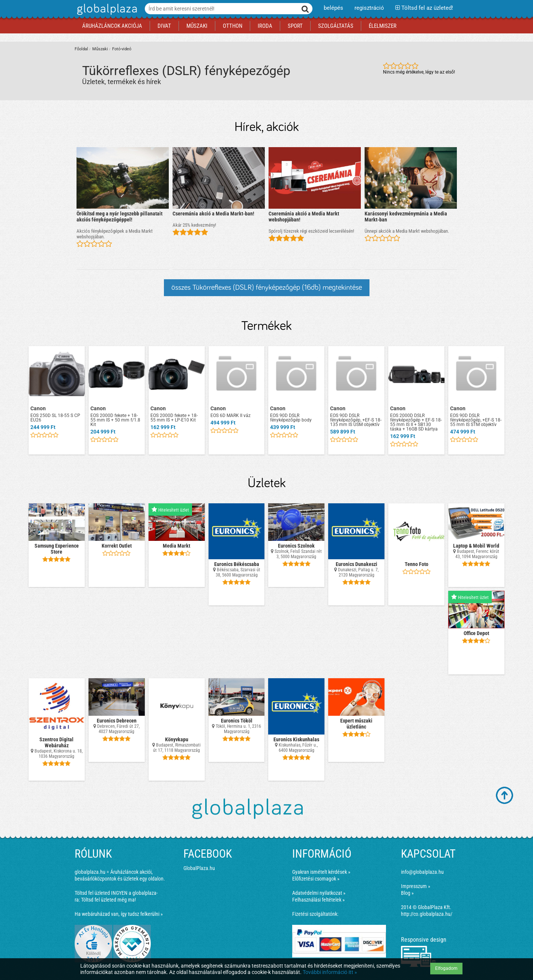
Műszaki (100, 49)
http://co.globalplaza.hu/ (427, 914)
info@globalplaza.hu (422, 872)
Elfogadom (446, 968)
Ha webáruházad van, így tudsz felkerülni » (119, 914)
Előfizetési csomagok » (316, 879)
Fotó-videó (122, 49)
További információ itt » (330, 972)
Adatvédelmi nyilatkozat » (319, 893)
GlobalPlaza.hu (199, 868)
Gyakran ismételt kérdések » (321, 872)
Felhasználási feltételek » (318, 900)
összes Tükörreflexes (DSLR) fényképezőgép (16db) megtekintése (267, 288)
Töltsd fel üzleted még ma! (108, 900)
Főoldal (81, 49)
